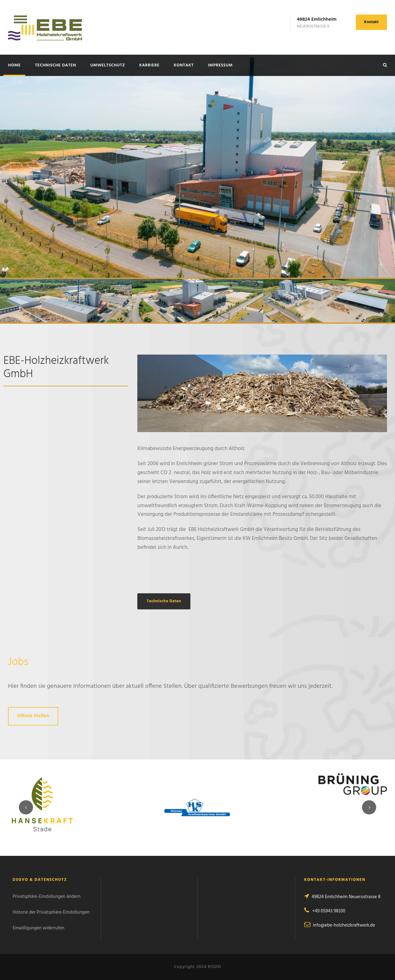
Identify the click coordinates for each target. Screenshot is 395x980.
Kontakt (371, 22)
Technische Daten (55, 65)
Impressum (220, 65)
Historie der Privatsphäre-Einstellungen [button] (51, 912)
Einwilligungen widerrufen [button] (39, 928)
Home (14, 65)
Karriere (149, 65)
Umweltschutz (108, 65)
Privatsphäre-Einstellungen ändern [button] (47, 897)
